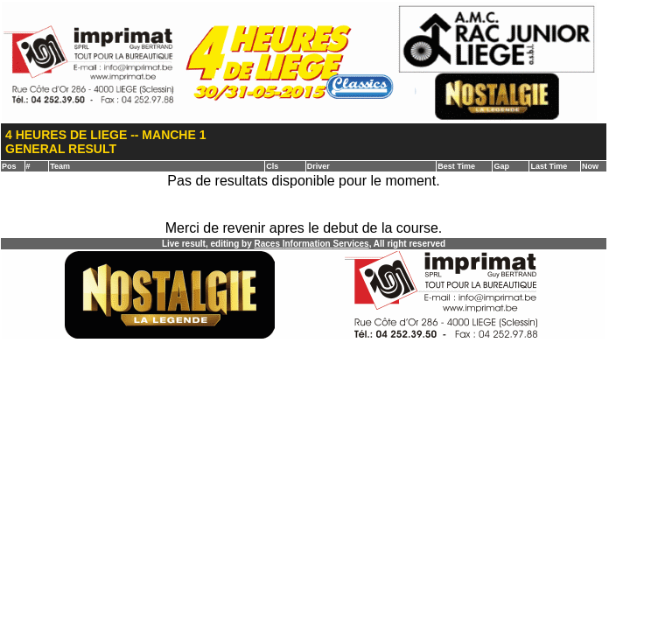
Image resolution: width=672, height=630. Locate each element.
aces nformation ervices (311, 244)
